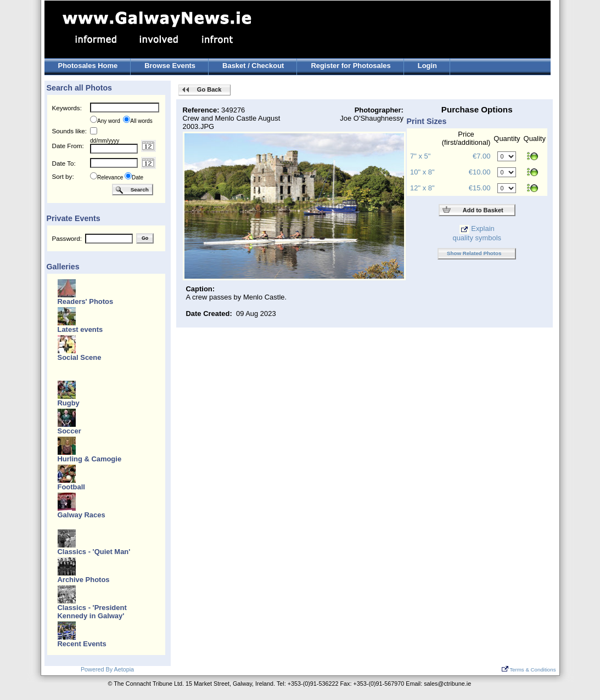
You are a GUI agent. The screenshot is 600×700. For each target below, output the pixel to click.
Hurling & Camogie (90, 459)
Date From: (68, 146)
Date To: (64, 163)
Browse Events (170, 66)
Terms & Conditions (529, 670)
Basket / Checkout (253, 66)
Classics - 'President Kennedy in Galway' (92, 612)
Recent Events (82, 644)
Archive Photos (84, 580)
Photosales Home (88, 66)
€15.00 (480, 188)
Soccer (69, 431)
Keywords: (67, 108)
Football (71, 487)
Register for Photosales (351, 66)
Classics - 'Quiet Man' (94, 552)
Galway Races (82, 515)
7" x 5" (420, 156)
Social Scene (80, 357)
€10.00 (480, 172)
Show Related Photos (474, 253)
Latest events (80, 329)
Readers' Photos (86, 301)
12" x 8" (422, 188)
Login (427, 66)
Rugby (69, 403)
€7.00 (481, 156)
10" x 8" (422, 172)
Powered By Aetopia (107, 669)
